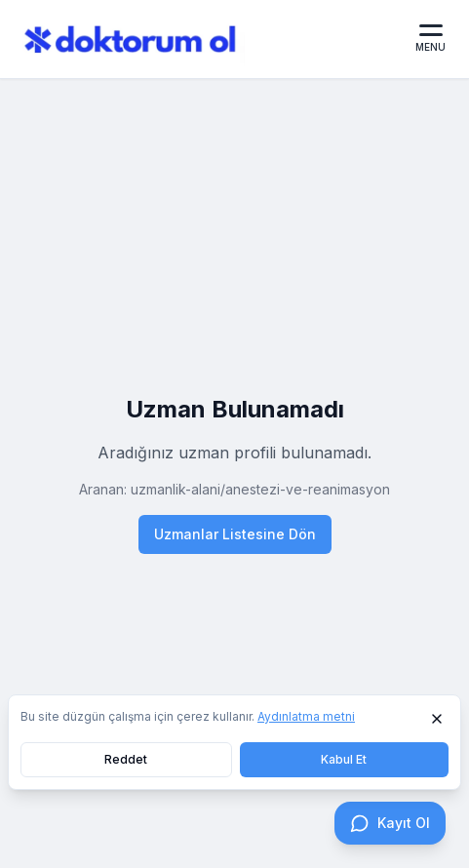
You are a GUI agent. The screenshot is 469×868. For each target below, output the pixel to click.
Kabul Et (344, 759)
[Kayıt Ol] (390, 823)
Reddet (126, 759)
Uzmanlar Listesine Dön (235, 534)
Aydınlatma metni (306, 716)
